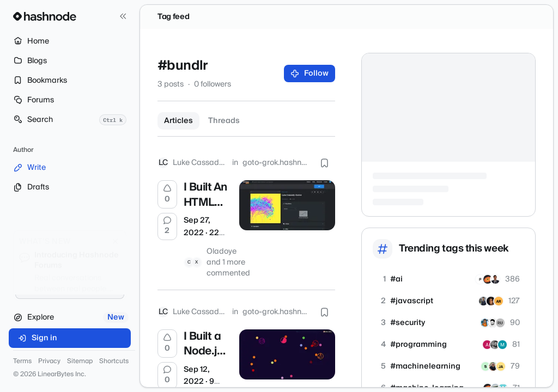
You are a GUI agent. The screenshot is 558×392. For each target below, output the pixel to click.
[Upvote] (167, 194)
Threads (224, 121)
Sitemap (80, 362)
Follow (310, 73)
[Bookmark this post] (324, 163)
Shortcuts (114, 362)
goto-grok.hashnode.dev (276, 163)
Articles (178, 121)
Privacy (49, 362)
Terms (22, 362)
